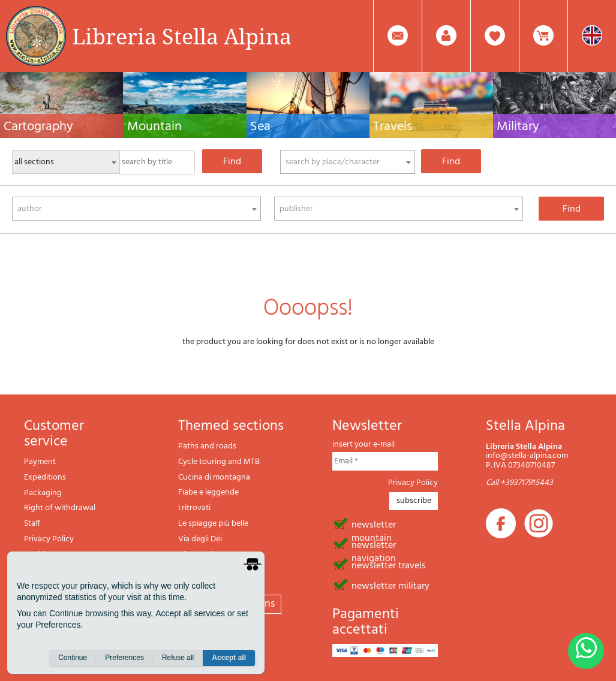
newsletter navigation (374, 544)
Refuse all (178, 658)
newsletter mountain (374, 524)
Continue (73, 658)
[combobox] (348, 162)
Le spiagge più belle (213, 524)
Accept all (229, 658)
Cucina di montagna (214, 477)
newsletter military (390, 585)
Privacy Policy (49, 539)
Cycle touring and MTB (219, 462)
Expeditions (45, 477)
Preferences (124, 658)
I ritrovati (194, 508)
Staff (32, 524)
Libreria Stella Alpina (182, 36)
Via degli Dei (200, 539)
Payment (40, 462)
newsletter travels (389, 565)
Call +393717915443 (519, 483)
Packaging (43, 493)
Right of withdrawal (60, 508)
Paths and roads (207, 446)
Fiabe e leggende (208, 492)
